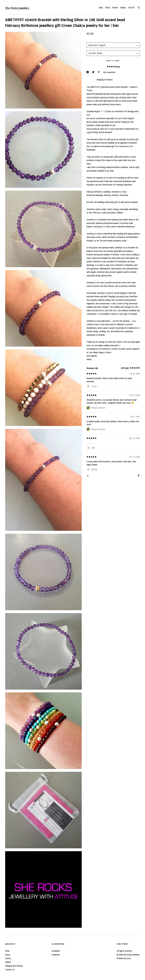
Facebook (56, 955)
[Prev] (88, 476)
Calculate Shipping (94, 39)
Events (115, 8)
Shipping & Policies (105, 80)
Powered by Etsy (124, 958)
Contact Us (10, 969)
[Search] (139, 8)
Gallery (123, 8)
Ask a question (109, 72)
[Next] (139, 476)
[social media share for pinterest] (99, 72)
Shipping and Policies (14, 966)
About (108, 8)
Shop (101, 8)
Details (90, 80)
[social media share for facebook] (88, 72)
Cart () (131, 8)
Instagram (56, 951)
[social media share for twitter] (94, 72)
